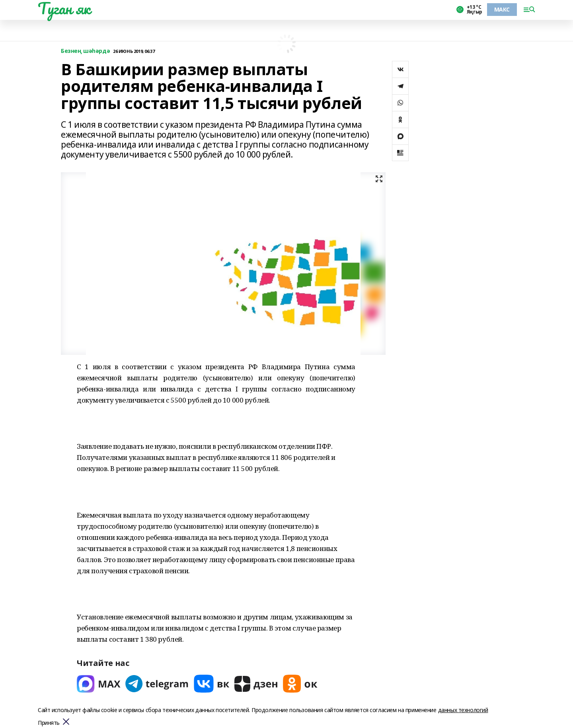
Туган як (64, 8)
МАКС (502, 9)
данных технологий (463, 710)
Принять (49, 723)
